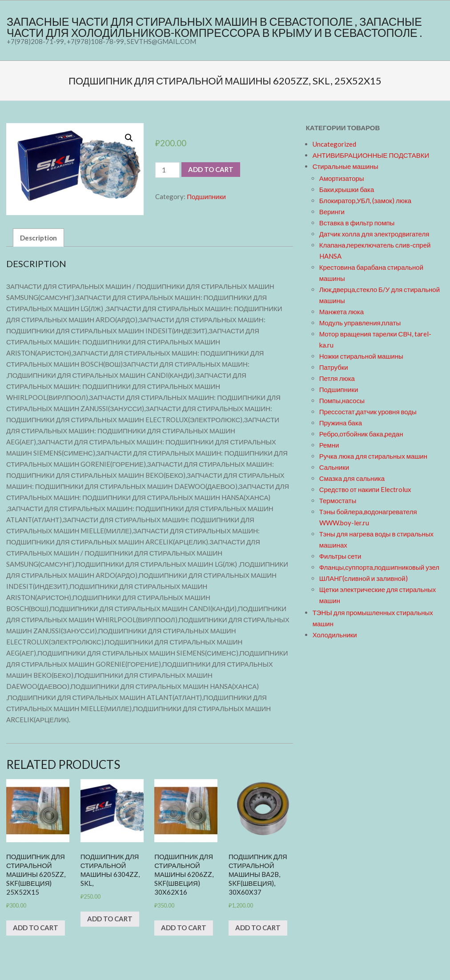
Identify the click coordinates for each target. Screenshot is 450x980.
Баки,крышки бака (347, 189)
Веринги (332, 212)
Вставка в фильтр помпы (357, 223)
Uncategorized (334, 144)
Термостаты (338, 500)
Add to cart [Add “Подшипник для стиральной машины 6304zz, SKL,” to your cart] (110, 919)
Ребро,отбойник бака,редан (361, 434)
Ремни (329, 445)
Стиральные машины (346, 166)
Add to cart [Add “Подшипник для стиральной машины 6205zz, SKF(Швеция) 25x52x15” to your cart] (36, 928)
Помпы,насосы (342, 400)
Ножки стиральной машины (361, 356)
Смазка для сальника (352, 478)
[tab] (38, 238)
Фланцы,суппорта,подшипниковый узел (379, 567)
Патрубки (334, 367)
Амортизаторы (342, 178)
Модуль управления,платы (360, 323)
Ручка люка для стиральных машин (373, 456)
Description (38, 238)
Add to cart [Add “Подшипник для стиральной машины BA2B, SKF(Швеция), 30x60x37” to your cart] (258, 928)
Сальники (334, 467)
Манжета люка (342, 312)
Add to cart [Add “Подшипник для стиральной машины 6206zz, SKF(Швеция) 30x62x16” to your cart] (184, 928)
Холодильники (335, 635)
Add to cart (211, 169)
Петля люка (337, 378)
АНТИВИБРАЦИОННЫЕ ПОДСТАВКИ (371, 155)
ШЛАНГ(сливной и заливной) (364, 578)
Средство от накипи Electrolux (365, 489)
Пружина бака (341, 423)
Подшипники (206, 196)
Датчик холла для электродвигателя (374, 234)
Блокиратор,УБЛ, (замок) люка (366, 200)
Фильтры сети (340, 556)
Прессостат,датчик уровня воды (368, 412)
